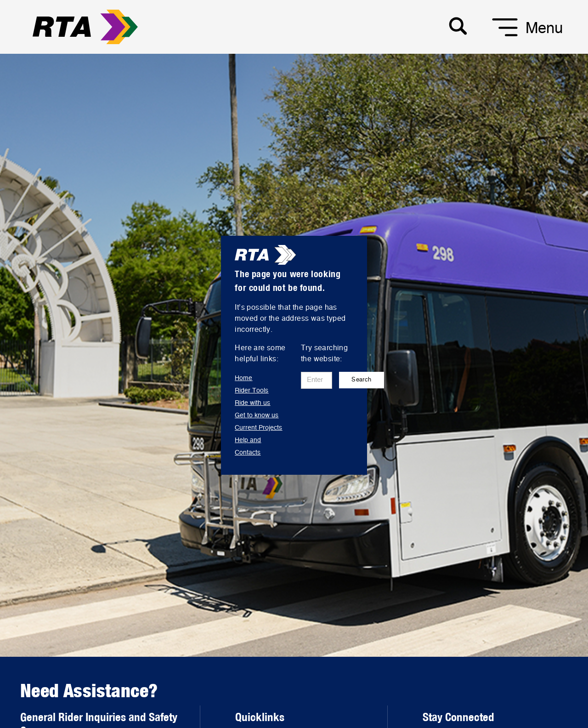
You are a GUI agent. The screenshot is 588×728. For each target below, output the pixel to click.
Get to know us (257, 415)
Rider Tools (252, 391)
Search (361, 380)
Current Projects (258, 428)
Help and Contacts (248, 446)
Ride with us (252, 403)
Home (243, 378)
